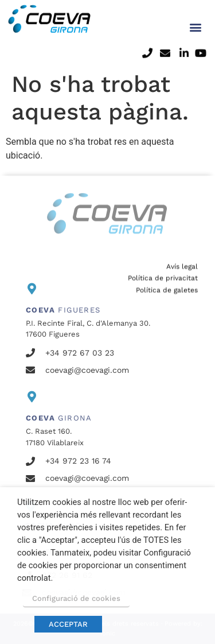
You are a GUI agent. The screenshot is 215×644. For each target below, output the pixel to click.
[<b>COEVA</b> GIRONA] (32, 397)
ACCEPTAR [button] (68, 624)
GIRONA (59, 418)
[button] (195, 16)
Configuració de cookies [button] (76, 598)
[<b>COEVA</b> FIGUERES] (32, 289)
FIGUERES (63, 310)
